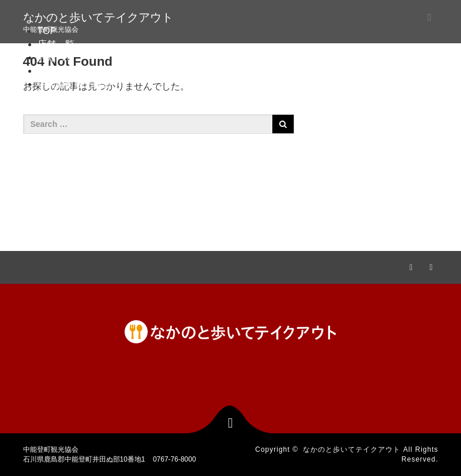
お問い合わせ (65, 71)
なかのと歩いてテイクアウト (98, 17)
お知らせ (56, 57)
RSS (430, 265)
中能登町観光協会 (74, 84)
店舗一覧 (56, 44)
